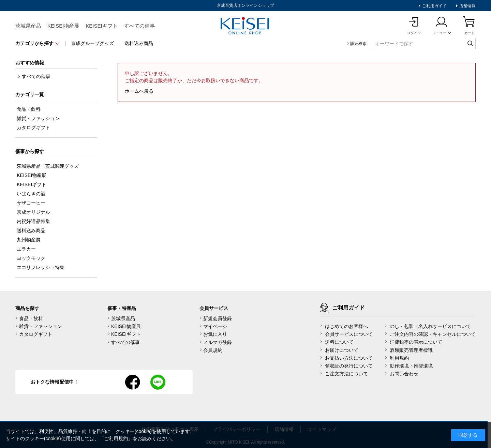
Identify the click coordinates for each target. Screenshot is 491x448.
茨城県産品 (28, 26)
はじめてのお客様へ (346, 326)
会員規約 (213, 350)
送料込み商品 (139, 43)
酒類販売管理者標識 (411, 350)
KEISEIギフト (101, 26)
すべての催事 (139, 26)
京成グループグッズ (92, 43)
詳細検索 (358, 44)
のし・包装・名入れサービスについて (430, 326)
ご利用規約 (116, 438)
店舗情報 (467, 6)
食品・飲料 (31, 318)
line (158, 382)
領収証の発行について (349, 366)
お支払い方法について (349, 358)
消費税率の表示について (416, 342)
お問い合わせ (404, 374)
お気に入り (215, 334)
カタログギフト (36, 334)
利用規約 (399, 358)
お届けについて (342, 350)
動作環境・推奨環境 (411, 366)
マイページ (215, 326)
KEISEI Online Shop (245, 26)
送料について (339, 342)
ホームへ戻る (139, 91)
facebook (133, 382)
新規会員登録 (218, 318)
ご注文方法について (346, 374)
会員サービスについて (349, 334)
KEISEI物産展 (63, 26)
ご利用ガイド (434, 6)
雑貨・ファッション (41, 326)
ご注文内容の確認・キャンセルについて (433, 334)
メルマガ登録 (218, 342)
